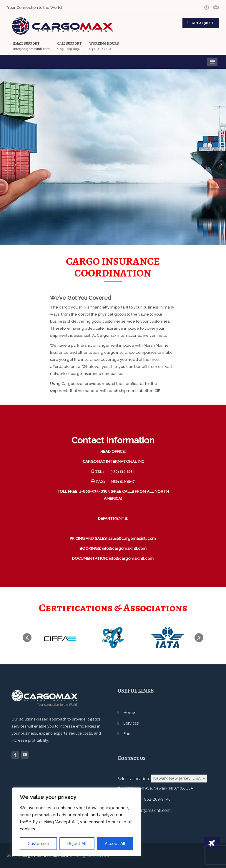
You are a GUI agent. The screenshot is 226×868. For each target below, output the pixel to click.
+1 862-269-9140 (154, 799)
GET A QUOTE (203, 23)
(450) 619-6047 (123, 481)
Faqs (128, 734)
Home (129, 712)
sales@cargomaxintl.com (132, 538)
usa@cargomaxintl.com (148, 810)
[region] (77, 822)
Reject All (77, 844)
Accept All (115, 844)
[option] (59, 638)
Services (131, 723)
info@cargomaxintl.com (124, 548)
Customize (38, 844)
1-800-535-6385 (94, 491)
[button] (27, 638)
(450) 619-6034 (123, 471)
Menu (212, 62)
